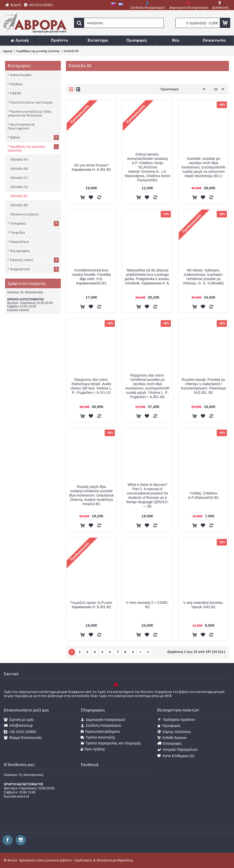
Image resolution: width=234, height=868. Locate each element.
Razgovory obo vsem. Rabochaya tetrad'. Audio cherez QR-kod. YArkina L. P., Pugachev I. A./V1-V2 (91, 386)
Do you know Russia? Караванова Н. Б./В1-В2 (91, 167)
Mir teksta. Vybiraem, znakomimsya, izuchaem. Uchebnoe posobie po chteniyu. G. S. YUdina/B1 (203, 277)
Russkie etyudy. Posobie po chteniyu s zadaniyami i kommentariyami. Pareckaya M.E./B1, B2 (203, 386)
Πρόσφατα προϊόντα (176, 720)
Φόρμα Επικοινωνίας (23, 738)
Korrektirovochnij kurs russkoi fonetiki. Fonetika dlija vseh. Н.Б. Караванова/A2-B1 (91, 277)
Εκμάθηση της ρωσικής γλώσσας (38, 51)
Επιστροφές (169, 744)
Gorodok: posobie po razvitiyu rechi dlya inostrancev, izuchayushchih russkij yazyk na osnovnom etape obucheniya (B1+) (203, 167)
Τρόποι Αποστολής (98, 737)
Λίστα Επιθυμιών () (176, 756)
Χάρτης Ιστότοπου (174, 732)
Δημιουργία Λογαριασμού (103, 720)
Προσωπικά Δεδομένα (100, 732)
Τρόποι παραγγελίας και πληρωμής (111, 743)
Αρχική (7, 51)
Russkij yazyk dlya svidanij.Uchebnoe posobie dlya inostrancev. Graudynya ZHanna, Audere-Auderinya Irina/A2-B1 (91, 495)
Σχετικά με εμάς (19, 720)
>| (148, 652)
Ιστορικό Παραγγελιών (177, 750)
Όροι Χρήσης (93, 749)
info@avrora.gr (18, 726)
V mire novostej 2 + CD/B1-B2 (147, 605)
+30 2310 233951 (20, 732)
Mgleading (125, 860)
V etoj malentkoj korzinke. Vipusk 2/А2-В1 (204, 605)
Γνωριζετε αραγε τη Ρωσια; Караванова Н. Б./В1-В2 (91, 605)
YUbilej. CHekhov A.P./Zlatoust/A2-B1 (203, 495)
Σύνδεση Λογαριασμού (101, 726)
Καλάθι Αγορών (172, 738)
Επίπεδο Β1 (71, 51)
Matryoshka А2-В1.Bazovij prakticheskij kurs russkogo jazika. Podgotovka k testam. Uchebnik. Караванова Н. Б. (147, 277)
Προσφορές (169, 726)
